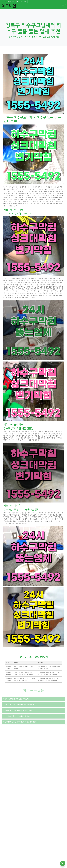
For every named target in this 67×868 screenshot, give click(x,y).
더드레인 (9, 6)
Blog (14, 37)
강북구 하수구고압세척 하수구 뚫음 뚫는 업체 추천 (39, 37)
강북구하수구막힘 (52, 521)
